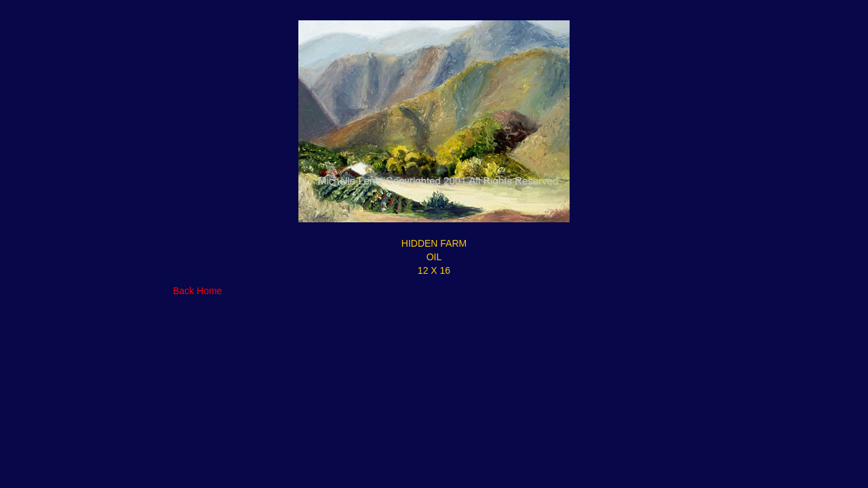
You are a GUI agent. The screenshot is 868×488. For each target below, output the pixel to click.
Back (183, 291)
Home (209, 291)
